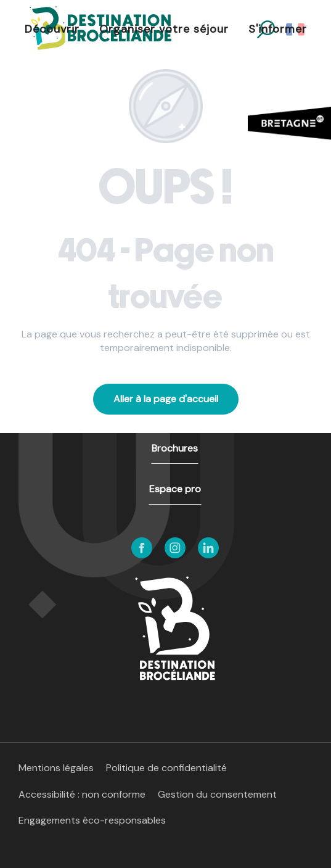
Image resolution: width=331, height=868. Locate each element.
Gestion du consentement (217, 794)
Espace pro (175, 489)
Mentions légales (56, 768)
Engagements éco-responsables (92, 820)
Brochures (175, 448)
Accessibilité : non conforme (82, 794)
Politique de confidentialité (166, 768)
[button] (52, 30)
